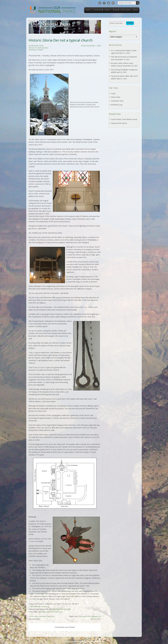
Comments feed (117, 101)
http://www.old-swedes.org (52, 612)
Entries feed (115, 97)
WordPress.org (117, 105)
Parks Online (125, 10)
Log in (113, 93)
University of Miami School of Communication (87, 642)
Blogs (115, 10)
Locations (97, 10)
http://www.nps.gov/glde (62, 609)
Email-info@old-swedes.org (39, 607)
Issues (107, 10)
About (136, 10)
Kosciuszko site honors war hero (42, 616)
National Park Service (119, 123)
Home (88, 10)
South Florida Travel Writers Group (124, 119)
